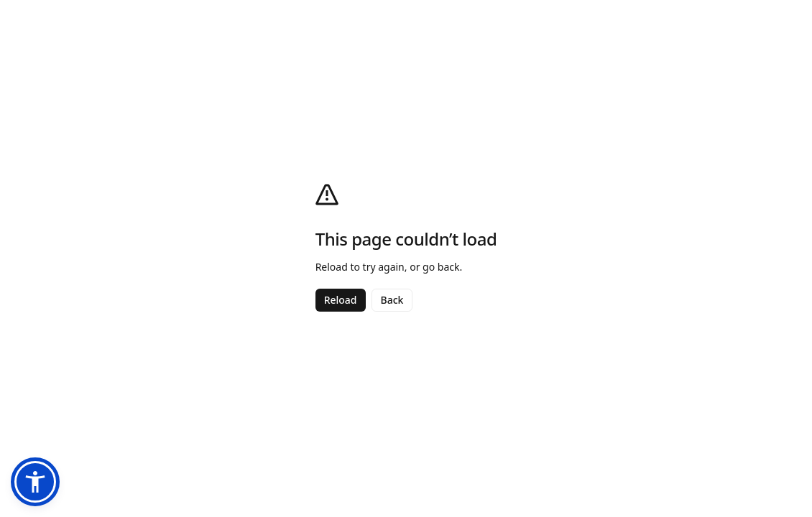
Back (392, 300)
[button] (35, 482)
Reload (341, 300)
